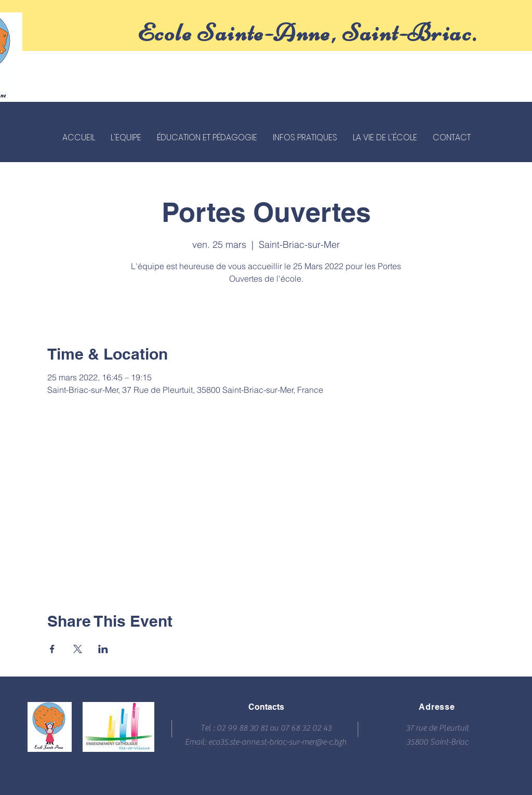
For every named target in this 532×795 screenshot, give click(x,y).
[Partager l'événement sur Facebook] (52, 649)
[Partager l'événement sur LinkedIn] (103, 649)
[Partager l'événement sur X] (78, 649)
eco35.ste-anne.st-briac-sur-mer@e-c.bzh (277, 742)
